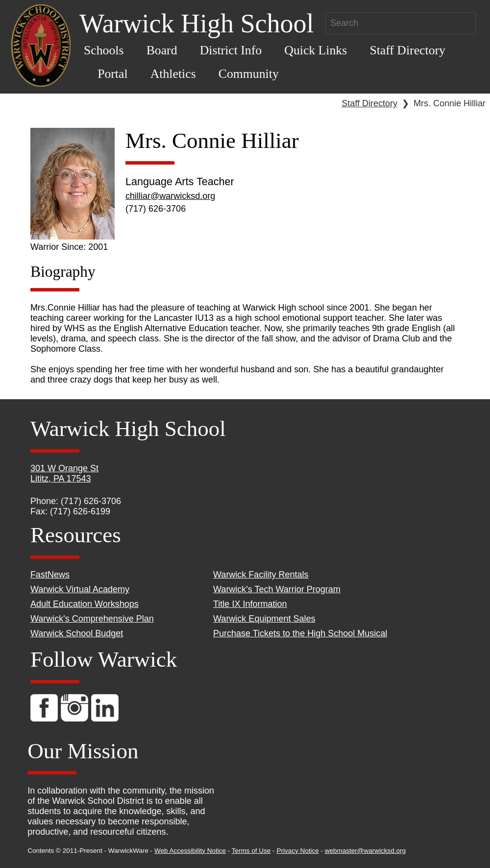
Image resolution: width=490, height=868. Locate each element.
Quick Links (316, 50)
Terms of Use (251, 851)
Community (249, 74)
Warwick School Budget (77, 633)
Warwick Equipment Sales (264, 619)
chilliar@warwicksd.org (170, 196)
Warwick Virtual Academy (80, 589)
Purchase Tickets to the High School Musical (300, 633)
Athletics (173, 74)
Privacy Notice (297, 851)
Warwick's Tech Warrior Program (277, 589)
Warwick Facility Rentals (261, 575)
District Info (231, 50)
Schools (104, 50)
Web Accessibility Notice (190, 851)
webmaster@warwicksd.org (365, 851)
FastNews (50, 575)
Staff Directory (407, 50)
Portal (112, 74)
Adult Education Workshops (85, 604)
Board (162, 50)
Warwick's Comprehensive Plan (92, 619)
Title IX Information (250, 604)
